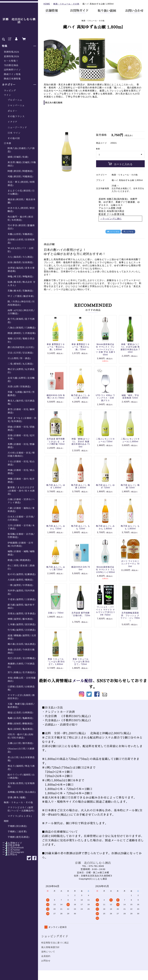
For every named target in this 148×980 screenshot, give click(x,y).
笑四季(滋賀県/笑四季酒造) (21, 592)
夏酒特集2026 (11, 56)
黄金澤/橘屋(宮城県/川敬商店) (22, 164)
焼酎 (6, 821)
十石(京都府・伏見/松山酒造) (21, 463)
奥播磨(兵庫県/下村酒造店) (21, 665)
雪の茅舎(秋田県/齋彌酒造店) (21, 227)
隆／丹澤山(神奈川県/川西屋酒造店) (21, 303)
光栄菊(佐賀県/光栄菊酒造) (21, 785)
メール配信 (82, 681)
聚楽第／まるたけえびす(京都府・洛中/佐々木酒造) (21, 491)
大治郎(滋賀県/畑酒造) (21, 580)
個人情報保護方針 (50, 947)
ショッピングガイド (55, 936)
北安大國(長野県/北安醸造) (21, 380)
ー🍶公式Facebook (12, 848)
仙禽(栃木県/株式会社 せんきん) (22, 284)
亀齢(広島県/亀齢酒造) (21, 718)
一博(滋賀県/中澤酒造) (21, 585)
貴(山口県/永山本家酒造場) (21, 759)
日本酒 (7, 143)
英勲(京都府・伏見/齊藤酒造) (21, 446)
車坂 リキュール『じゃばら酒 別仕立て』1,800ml (56, 662)
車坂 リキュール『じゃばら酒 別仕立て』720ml (81, 662)
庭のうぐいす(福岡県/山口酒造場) (21, 776)
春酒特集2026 (11, 52)
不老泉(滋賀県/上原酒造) (22, 599)
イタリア (12, 122)
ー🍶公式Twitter (10, 850)
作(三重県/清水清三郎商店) (21, 567)
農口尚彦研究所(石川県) (21, 347)
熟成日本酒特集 (12, 79)
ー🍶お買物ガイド (11, 843)
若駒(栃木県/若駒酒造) (21, 291)
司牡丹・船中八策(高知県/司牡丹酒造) (20, 736)
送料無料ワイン (12, 70)
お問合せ (46, 961)
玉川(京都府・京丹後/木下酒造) (21, 527)
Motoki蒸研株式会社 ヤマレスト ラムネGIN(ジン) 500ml (105, 570)
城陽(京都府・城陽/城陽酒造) (21, 553)
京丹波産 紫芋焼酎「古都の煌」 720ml (81, 615)
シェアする (128, 232)
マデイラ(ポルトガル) (20, 816)
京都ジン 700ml (56, 613)
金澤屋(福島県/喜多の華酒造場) (21, 270)
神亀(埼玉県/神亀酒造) (21, 277)
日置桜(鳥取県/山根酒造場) (21, 688)
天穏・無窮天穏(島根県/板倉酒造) (21, 706)
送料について (48, 952)
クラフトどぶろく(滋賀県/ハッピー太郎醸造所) (21, 809)
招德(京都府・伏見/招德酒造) (21, 428)
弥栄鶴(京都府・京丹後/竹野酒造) (21, 536)
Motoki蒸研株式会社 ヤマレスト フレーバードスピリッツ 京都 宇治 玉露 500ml (105, 349)
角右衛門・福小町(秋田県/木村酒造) (20, 218)
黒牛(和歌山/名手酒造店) (22, 672)
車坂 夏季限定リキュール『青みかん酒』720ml (81, 347)
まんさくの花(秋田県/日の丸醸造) (21, 192)
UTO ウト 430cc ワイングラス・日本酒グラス (105, 398)
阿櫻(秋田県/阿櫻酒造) (21, 171)
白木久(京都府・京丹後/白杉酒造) (21, 518)
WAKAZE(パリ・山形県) (21, 250)
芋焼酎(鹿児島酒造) (19, 837)
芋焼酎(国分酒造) (17, 826)
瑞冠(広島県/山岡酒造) (21, 713)
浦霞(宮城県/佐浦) (18, 157)
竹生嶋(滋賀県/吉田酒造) (22, 630)
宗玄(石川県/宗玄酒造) (21, 353)
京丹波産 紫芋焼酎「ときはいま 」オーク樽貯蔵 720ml (56, 441)
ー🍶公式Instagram (12, 852)
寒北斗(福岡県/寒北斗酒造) (21, 768)
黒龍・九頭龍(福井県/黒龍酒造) (21, 394)
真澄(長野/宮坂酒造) (19, 387)
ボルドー (12, 111)
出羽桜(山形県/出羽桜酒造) (21, 241)
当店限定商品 (11, 65)
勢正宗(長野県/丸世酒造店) (21, 371)
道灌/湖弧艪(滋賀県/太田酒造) (22, 637)
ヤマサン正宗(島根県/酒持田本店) (21, 697)
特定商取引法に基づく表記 (55, 943)
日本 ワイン (14, 133)
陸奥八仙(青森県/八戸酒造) (21, 150)
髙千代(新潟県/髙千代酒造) (21, 321)
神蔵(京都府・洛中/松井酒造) (21, 481)
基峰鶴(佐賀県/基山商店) (22, 792)
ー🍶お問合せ (9, 854)
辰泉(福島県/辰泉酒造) (21, 262)
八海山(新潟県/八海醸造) (22, 328)
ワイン (7, 95)
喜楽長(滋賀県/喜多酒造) (22, 614)
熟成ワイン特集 (12, 74)
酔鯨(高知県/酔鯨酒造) (21, 724)
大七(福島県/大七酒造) (21, 257)
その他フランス (16, 116)
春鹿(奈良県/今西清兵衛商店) (21, 651)
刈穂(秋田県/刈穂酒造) (21, 177)
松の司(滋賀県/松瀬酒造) (22, 574)
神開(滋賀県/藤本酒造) (21, 619)
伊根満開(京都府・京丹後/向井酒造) (20, 544)
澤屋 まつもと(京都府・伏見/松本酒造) (22, 420)
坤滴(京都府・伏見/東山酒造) (21, 472)
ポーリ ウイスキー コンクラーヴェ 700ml (130, 564)
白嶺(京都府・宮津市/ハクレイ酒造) (21, 501)
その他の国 (14, 138)
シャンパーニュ (16, 105)
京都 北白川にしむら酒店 (19, 21)
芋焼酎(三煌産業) (17, 832)
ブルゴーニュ (15, 100)
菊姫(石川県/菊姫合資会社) (21, 340)
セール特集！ (11, 61)
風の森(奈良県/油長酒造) (22, 644)
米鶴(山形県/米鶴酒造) (21, 234)
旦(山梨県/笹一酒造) (19, 358)
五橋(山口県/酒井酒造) (21, 743)
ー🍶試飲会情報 (10, 845)
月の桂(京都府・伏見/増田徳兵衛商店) (21, 454)
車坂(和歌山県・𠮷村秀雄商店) (22, 680)
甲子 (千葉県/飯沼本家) (21, 296)
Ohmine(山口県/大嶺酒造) (21, 750)
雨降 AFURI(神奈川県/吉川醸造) (21, 312)
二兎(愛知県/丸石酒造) (21, 364)
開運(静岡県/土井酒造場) (22, 333)
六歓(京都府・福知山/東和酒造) (21, 510)
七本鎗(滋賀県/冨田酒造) (22, 625)
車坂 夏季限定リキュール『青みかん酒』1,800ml (56, 347)
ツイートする (113, 232)
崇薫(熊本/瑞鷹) (17, 798)
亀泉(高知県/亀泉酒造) (21, 729)
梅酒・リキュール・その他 (18, 803)
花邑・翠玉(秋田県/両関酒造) (21, 184)
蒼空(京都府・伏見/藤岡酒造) (21, 411)
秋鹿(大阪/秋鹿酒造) (19, 560)
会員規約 (46, 956)
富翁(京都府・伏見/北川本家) (21, 437)
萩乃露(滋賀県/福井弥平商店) (21, 606)
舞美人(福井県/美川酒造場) (21, 402)
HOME (47, 4)
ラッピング (10, 91)
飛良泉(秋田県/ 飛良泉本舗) (22, 201)
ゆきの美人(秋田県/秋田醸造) (21, 210)
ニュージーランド (17, 127)
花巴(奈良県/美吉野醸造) (22, 658)
